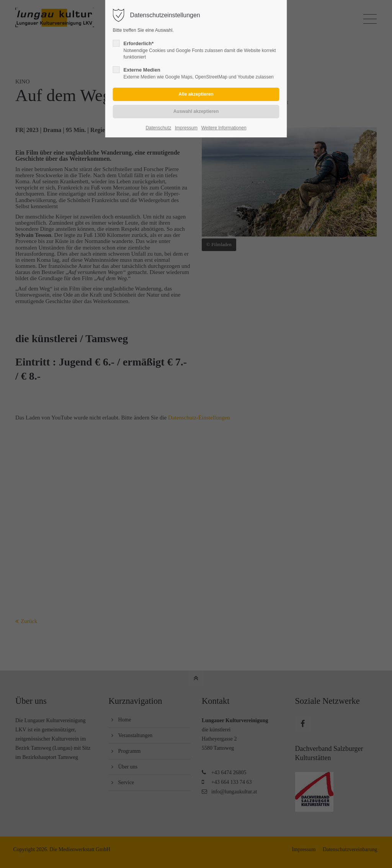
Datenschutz (158, 128)
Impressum (186, 128)
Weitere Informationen (224, 128)
